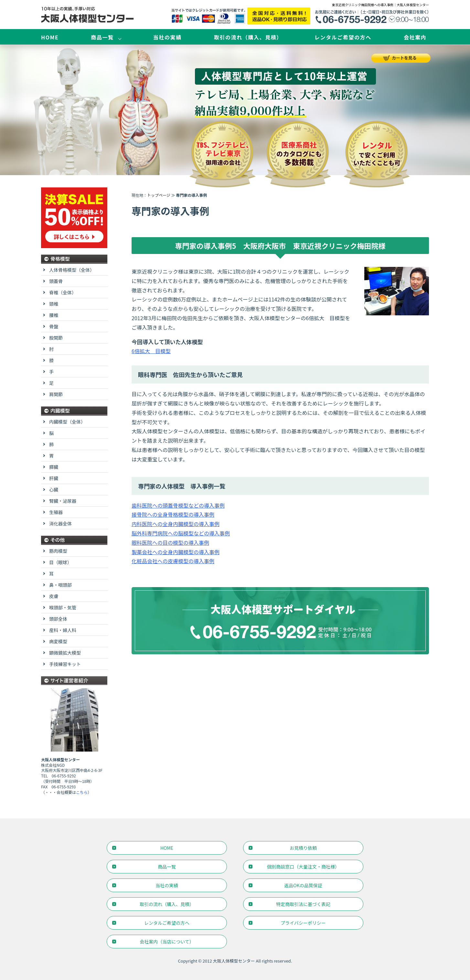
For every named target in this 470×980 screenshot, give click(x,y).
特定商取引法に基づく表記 (303, 904)
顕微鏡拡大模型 (65, 653)
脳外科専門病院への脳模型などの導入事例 (181, 533)
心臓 (54, 490)
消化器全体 (60, 523)
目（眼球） (60, 562)
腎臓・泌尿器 (63, 501)
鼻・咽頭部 (60, 585)
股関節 (56, 338)
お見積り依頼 (303, 848)
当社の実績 (167, 37)
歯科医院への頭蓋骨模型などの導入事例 (178, 505)
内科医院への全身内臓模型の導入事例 (176, 524)
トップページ (159, 195)
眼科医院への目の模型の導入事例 (170, 543)
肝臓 (54, 478)
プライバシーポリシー (303, 923)
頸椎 (54, 304)
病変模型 (58, 641)
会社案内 (415, 37)
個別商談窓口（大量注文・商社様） (303, 867)
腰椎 (54, 315)
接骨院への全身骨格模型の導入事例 (173, 514)
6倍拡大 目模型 (151, 351)
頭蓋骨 (56, 281)
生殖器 (56, 512)
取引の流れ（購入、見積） (248, 37)
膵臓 (54, 467)
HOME (50, 37)
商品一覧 (102, 37)
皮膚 (54, 596)
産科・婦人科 (63, 630)
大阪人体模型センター (234, 961)
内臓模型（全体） (67, 422)
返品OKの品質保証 (303, 885)
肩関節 (56, 394)
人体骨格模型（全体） (72, 270)
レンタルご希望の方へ (343, 37)
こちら (82, 792)
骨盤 (54, 326)
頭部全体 (58, 619)
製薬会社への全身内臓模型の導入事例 (176, 552)
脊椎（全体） (63, 292)
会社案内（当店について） (167, 942)
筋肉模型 (58, 551)
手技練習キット (65, 664)
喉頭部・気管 (63, 607)
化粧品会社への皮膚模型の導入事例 (173, 561)
